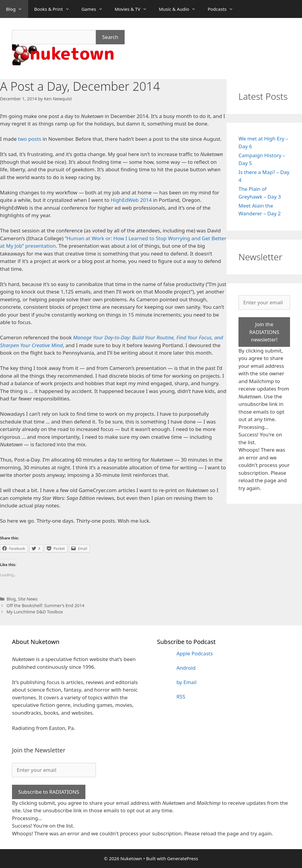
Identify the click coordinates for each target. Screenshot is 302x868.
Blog (17, 9)
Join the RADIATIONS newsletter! (264, 332)
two (22, 139)
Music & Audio (180, 9)
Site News (28, 599)
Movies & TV (134, 9)
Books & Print (55, 9)
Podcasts (223, 9)
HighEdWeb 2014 (131, 200)
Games (95, 9)
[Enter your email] (264, 303)
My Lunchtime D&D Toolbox (35, 612)
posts (35, 139)
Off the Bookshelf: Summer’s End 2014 (46, 605)
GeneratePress (183, 858)
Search (110, 37)
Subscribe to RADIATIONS (49, 792)
